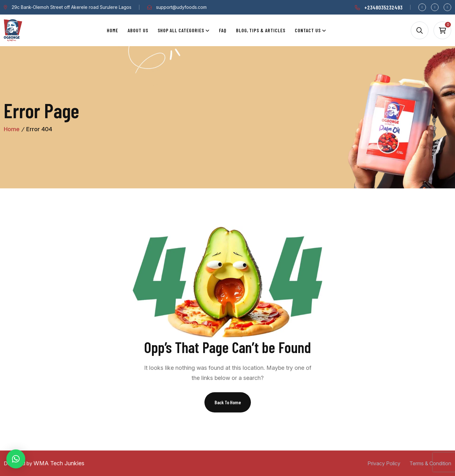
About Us (138, 30)
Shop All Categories (181, 30)
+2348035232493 (383, 7)
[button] (16, 459)
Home (112, 30)
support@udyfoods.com (181, 7)
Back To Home (228, 402)
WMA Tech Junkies (59, 463)
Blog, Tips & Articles (261, 30)
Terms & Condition (430, 463)
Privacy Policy (384, 463)
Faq (223, 30)
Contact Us (308, 30)
